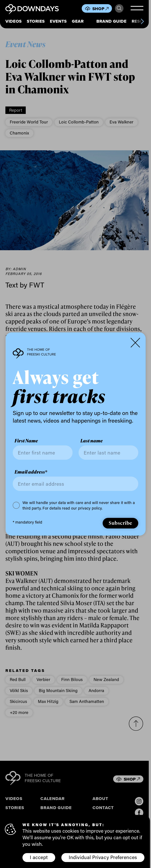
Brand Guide (111, 21)
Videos (13, 21)
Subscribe (120, 523)
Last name (92, 441)
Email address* (31, 472)
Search (119, 8)
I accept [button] (39, 857)
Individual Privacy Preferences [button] (103, 857)
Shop (100, 9)
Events (58, 21)
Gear (78, 21)
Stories (36, 21)
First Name (26, 441)
